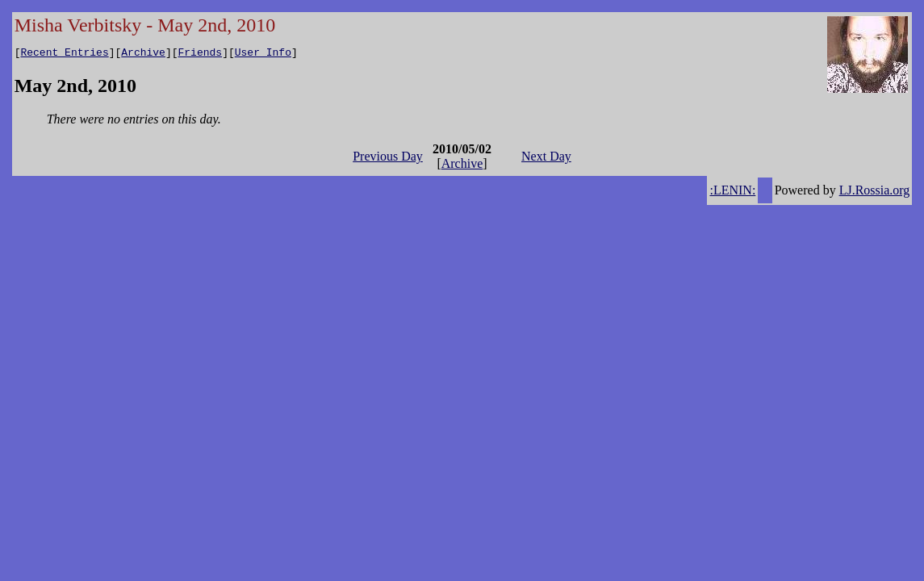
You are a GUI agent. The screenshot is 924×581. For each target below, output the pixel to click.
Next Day (546, 159)
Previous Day (388, 159)
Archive (143, 54)
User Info (263, 54)
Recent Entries (64, 54)
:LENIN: (732, 192)
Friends (201, 54)
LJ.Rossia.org (875, 192)
